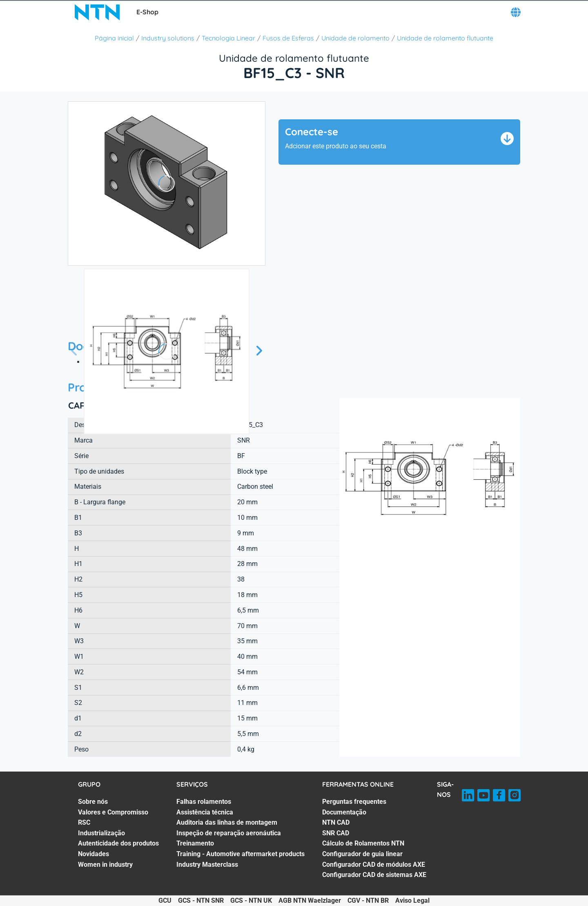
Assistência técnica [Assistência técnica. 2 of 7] (205, 812)
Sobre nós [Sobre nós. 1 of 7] (93, 802)
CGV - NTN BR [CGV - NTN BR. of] (368, 900)
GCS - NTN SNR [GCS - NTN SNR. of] (201, 900)
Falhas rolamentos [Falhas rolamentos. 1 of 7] (204, 802)
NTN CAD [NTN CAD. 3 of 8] (336, 822)
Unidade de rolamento (355, 38)
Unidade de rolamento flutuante (445, 38)
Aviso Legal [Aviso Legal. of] (412, 900)
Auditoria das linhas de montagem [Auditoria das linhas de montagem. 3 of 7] (227, 822)
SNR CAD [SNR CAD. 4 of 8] (336, 833)
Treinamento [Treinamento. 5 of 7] (195, 843)
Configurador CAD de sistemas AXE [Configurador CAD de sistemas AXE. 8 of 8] (374, 875)
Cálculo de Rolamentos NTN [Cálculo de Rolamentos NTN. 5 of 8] (363, 843)
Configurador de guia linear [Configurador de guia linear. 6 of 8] (362, 854)
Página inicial (114, 38)
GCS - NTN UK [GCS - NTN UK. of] (251, 900)
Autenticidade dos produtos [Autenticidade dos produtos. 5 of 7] (118, 843)
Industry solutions (168, 38)
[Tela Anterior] (74, 351)
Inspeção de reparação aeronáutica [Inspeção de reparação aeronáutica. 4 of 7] (229, 833)
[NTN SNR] (97, 12)
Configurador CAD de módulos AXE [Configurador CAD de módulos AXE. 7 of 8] (374, 865)
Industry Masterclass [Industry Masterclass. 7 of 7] (207, 865)
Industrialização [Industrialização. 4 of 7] (101, 833)
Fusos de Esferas (288, 38)
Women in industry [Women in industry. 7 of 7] (105, 865)
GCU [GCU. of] (165, 900)
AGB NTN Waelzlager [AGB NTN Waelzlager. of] (310, 900)
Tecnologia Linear (228, 38)
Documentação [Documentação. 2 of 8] (344, 812)
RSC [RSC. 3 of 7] (84, 822)
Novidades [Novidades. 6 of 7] (94, 854)
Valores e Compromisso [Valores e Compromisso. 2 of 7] (113, 812)
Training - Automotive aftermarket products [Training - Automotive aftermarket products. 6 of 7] (241, 854)
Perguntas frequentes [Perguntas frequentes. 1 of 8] (354, 802)
